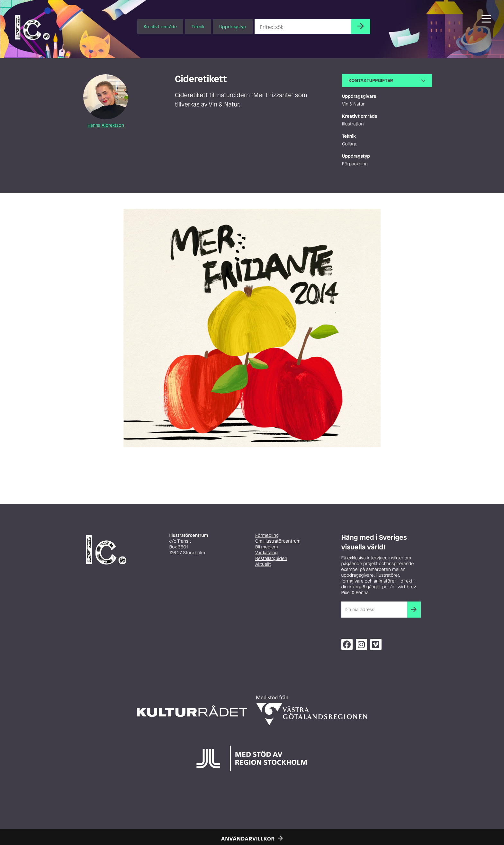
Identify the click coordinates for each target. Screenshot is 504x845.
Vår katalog (266, 553)
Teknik (198, 27)
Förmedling (267, 535)
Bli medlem (266, 547)
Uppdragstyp (233, 27)
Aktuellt (263, 564)
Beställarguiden (271, 559)
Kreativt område (160, 27)
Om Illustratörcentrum (278, 541)
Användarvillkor (248, 839)
